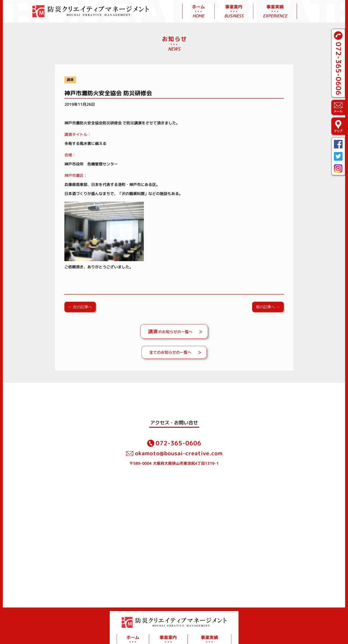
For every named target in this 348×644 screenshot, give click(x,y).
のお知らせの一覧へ (170, 331)
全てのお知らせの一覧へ (170, 352)
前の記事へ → (268, 307)
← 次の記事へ (80, 307)
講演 (70, 80)
